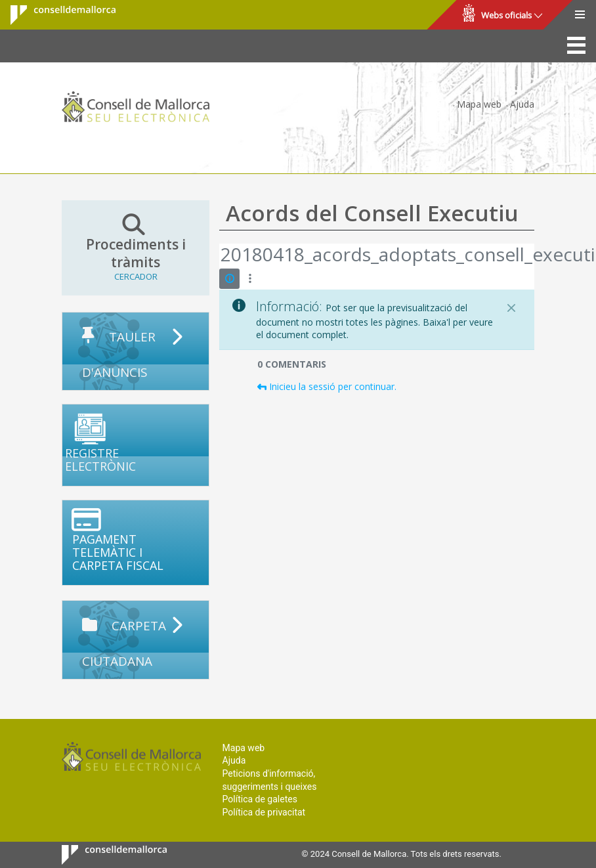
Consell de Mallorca (55, 15)
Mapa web (479, 104)
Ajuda (522, 104)
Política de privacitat (264, 812)
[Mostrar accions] (250, 279)
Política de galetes (260, 799)
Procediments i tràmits (136, 248)
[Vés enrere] (220, 256)
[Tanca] (511, 308)
